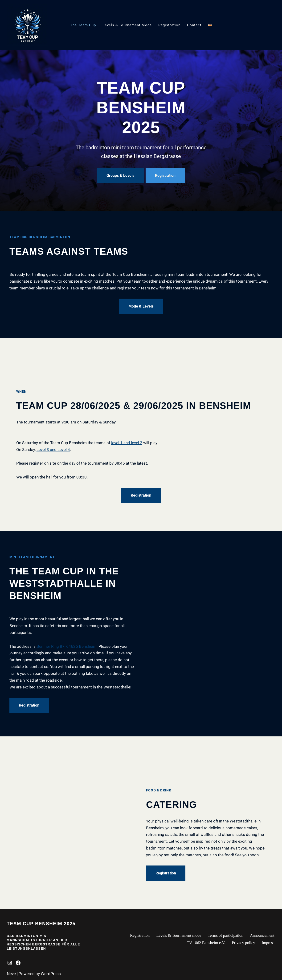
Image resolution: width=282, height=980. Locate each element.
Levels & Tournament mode (127, 25)
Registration (169, 25)
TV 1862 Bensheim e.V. (206, 943)
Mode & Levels (141, 306)
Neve (11, 974)
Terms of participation (226, 935)
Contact (194, 25)
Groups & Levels (120, 176)
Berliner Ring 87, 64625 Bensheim (67, 646)
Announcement (262, 935)
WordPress (51, 974)
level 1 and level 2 (127, 443)
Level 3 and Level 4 (53, 450)
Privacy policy (243, 943)
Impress (268, 943)
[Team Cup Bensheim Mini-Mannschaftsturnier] (28, 25)
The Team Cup (83, 25)
